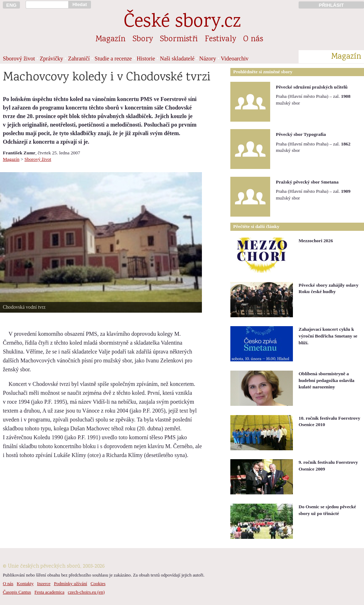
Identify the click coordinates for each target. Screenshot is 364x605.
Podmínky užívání (71, 584)
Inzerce (44, 584)
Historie (146, 59)
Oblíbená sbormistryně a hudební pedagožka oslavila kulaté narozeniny (326, 380)
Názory (208, 59)
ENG (12, 5)
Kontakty (25, 584)
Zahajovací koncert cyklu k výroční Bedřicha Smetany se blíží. (328, 336)
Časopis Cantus (17, 592)
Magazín (111, 39)
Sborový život (19, 59)
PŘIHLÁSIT (331, 5)
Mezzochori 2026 (316, 241)
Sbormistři (179, 39)
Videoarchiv (235, 59)
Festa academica (49, 592)
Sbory (143, 39)
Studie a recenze (113, 59)
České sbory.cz (182, 23)
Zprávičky (52, 59)
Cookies (98, 584)
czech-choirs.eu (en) (86, 592)
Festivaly (220, 39)
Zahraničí (79, 59)
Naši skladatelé (177, 59)
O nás (253, 39)
